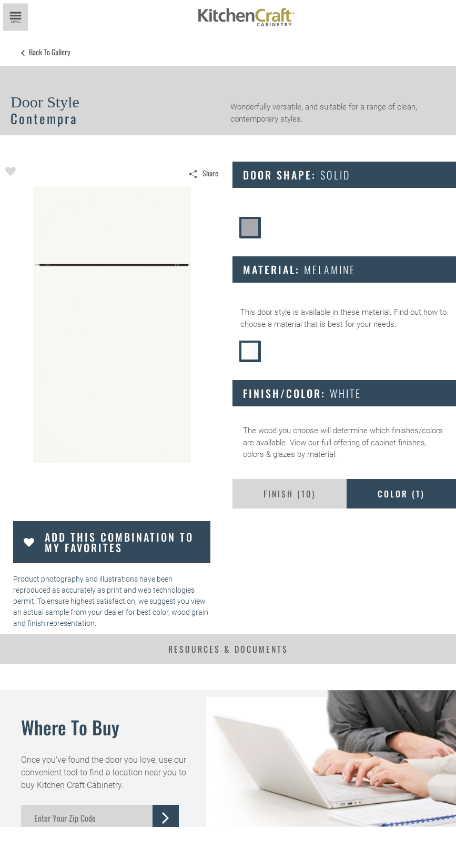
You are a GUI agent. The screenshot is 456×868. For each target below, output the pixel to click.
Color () (401, 494)
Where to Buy (70, 727)
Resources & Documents (228, 649)
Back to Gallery (49, 52)
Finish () (290, 494)
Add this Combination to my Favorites (119, 542)
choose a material (271, 324)
